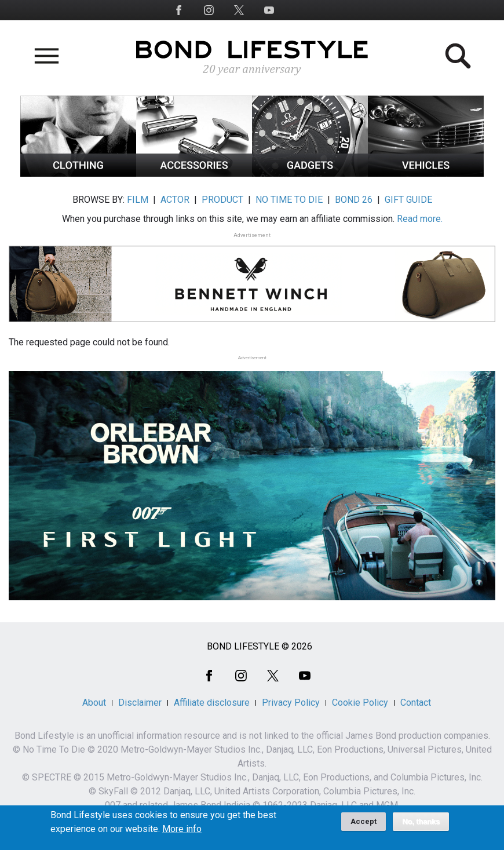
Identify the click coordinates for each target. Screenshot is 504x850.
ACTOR (175, 200)
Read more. (420, 219)
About (94, 703)
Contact (416, 703)
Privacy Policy (291, 703)
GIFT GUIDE (408, 200)
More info (182, 831)
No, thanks (421, 824)
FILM (138, 200)
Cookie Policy (360, 703)
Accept (364, 824)
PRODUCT (222, 200)
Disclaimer (140, 703)
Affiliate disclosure (212, 703)
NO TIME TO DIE (289, 200)
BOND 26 (354, 200)
